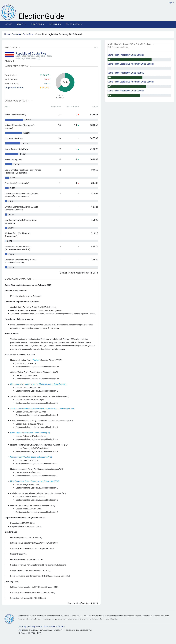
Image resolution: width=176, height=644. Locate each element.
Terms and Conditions (54, 627)
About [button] (20, 24)
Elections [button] (37, 24)
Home (8, 24)
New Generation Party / (35, 481)
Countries (55, 24)
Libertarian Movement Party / (38, 384)
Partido (36, 360)
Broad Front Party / (30, 433)
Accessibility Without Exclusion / (42, 408)
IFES (20, 630)
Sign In (171, 3)
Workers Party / (31, 457)
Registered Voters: (14, 88)
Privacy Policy (35, 627)
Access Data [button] (73, 24)
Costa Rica (28, 34)
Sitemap (22, 627)
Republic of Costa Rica (31, 54)
